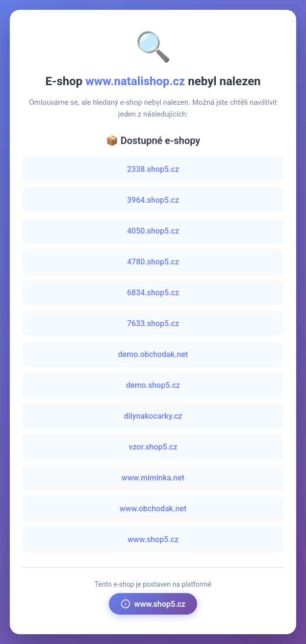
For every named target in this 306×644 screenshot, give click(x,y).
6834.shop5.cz (153, 293)
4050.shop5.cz (153, 231)
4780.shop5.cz (153, 262)
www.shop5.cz (153, 539)
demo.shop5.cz (153, 385)
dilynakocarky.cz (153, 416)
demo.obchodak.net (153, 354)
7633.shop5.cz (153, 323)
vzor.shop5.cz (153, 447)
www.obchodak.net (153, 509)
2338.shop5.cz (153, 169)
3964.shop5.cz (153, 200)
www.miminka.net (153, 478)
